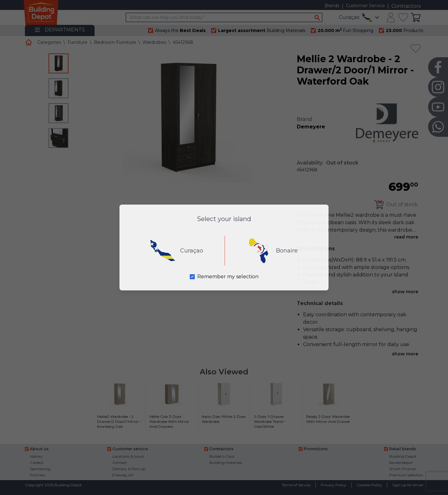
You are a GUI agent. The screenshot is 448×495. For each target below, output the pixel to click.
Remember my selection (228, 277)
